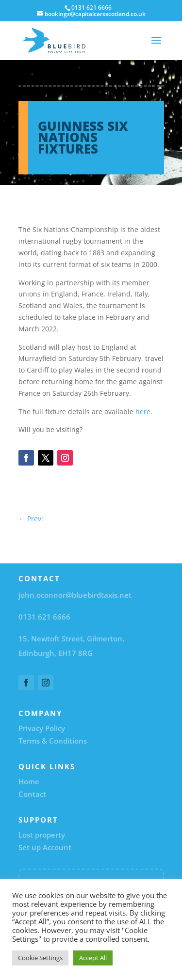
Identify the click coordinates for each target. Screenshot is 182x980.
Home (29, 781)
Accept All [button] (93, 958)
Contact (32, 794)
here (143, 412)
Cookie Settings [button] (40, 958)
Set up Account (45, 847)
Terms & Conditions (53, 741)
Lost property (42, 835)
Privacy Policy (42, 728)
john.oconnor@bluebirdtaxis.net (75, 595)
